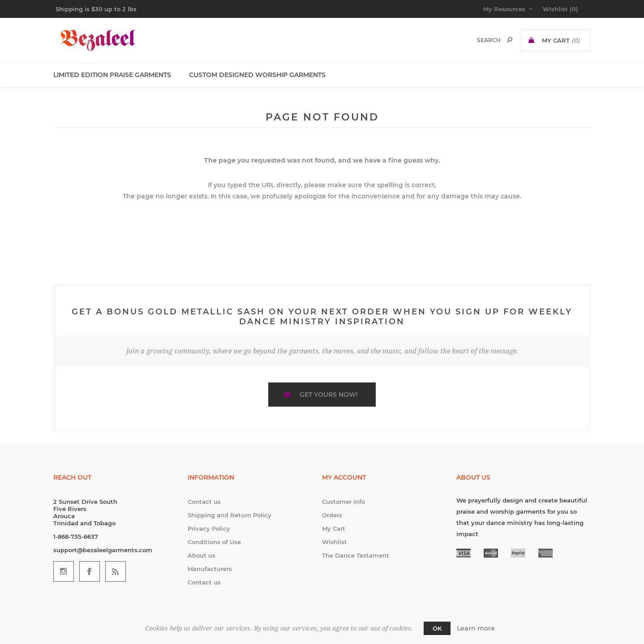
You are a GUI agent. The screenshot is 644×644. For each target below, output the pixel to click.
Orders (332, 515)
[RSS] (116, 571)
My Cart (334, 528)
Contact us (204, 502)
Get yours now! (329, 395)
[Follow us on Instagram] (64, 571)
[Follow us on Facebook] (90, 571)
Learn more (476, 628)
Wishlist (335, 542)
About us (202, 555)
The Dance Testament (356, 555)
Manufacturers (210, 569)
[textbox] (479, 40)
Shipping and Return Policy (230, 515)
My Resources (504, 9)
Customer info (343, 502)
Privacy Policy (209, 528)
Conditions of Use (214, 542)
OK (437, 628)
